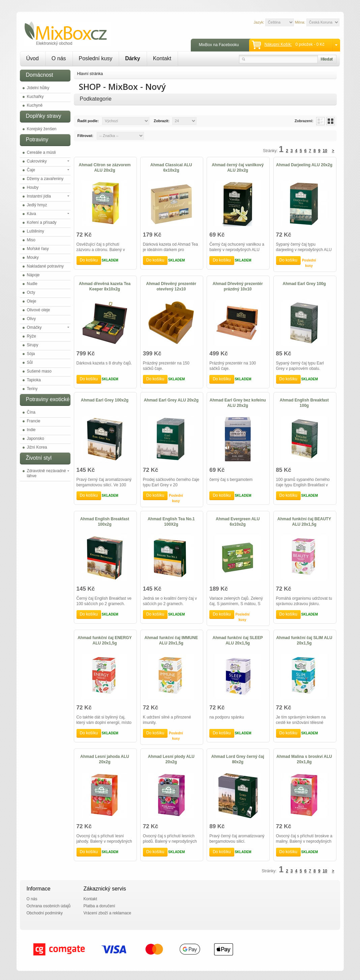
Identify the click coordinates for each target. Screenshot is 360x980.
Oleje (32, 301)
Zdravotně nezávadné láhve (47, 473)
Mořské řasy (38, 249)
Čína (31, 412)
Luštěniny (36, 231)
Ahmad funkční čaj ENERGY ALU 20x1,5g (105, 640)
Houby (33, 187)
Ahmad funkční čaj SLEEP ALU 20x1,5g (238, 640)
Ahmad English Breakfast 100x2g (105, 522)
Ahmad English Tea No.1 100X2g (171, 522)
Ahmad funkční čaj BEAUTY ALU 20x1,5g (304, 522)
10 (325, 151)
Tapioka (34, 380)
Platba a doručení (99, 906)
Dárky (132, 58)
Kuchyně (35, 105)
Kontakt (162, 58)
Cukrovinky (37, 161)
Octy (31, 292)
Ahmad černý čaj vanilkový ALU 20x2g (238, 168)
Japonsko (36, 439)
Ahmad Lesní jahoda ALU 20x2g (105, 759)
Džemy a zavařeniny (45, 179)
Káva (32, 214)
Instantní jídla (39, 196)
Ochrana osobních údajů (49, 906)
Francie (34, 421)
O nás (59, 58)
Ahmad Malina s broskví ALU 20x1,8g (304, 759)
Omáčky (34, 327)
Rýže (32, 336)
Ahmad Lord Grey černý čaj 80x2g (238, 759)
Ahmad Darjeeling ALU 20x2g (304, 165)
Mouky (33, 257)
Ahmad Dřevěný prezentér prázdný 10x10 (238, 286)
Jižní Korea (37, 447)
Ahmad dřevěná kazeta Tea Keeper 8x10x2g (105, 286)
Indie (31, 430)
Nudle (32, 284)
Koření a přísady (42, 222)
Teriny (32, 389)
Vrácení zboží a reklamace (108, 913)
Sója (31, 354)
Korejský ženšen (42, 129)
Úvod (33, 58)
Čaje (31, 170)
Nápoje (33, 275)
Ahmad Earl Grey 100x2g (105, 400)
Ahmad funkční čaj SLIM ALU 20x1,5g (304, 640)
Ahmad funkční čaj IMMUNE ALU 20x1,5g (171, 640)
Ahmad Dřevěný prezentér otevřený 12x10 (171, 286)
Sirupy (33, 345)
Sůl (30, 362)
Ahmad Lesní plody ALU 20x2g (171, 759)
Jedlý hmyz (37, 205)
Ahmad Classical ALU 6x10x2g (171, 168)
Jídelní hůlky (38, 88)
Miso (31, 240)
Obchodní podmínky (45, 913)
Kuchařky (35, 97)
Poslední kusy (96, 58)
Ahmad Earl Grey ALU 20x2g (171, 400)
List (320, 121)
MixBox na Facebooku (219, 45)
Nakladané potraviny (45, 266)
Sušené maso (39, 371)
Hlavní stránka (90, 74)
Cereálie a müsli (41, 152)
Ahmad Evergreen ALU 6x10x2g (238, 522)
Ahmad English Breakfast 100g (304, 403)
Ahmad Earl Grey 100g (304, 284)
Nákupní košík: (278, 44)
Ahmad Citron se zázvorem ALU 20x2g (104, 168)
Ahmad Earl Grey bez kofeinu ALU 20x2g (238, 403)
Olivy (32, 319)
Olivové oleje (39, 310)
